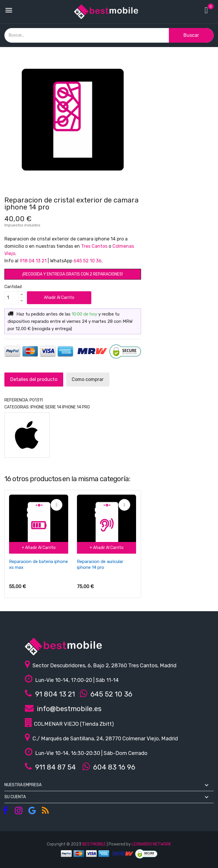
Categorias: (17, 407)
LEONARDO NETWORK (151, 844)
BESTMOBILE (94, 844)
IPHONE (37, 407)
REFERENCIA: (17, 400)
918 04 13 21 (33, 261)
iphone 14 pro (76, 407)
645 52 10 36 (87, 261)
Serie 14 (53, 407)
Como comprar (97, 379)
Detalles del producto (37, 379)
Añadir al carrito (59, 298)
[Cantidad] (11, 298)
